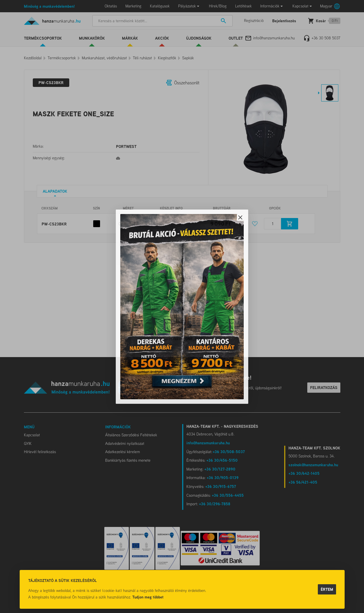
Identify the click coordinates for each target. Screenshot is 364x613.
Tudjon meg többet (148, 597)
